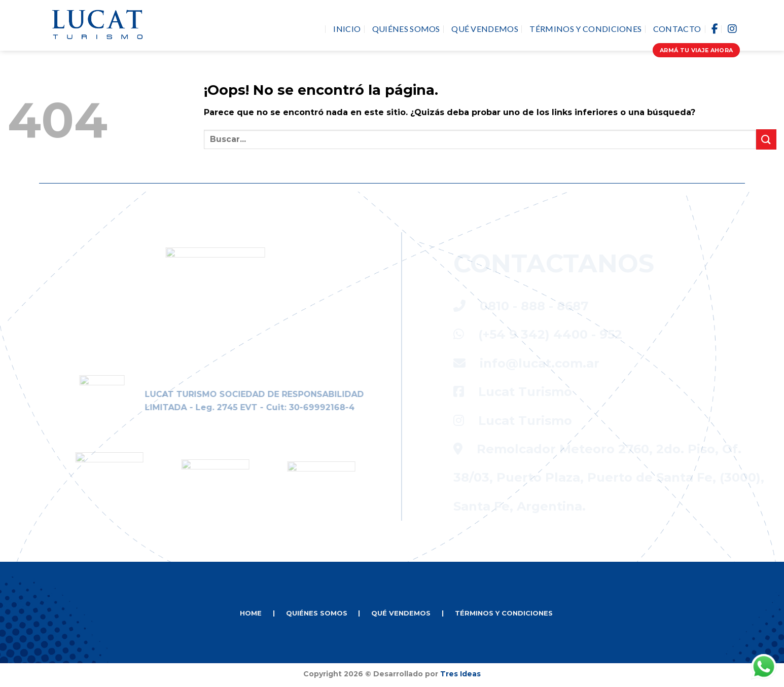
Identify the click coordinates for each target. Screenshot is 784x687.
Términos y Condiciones (585, 29)
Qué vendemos (485, 29)
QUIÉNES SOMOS (317, 613)
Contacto (677, 29)
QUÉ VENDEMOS (401, 613)
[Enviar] (766, 139)
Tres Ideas (460, 674)
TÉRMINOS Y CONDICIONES (504, 613)
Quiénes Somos (406, 29)
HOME (251, 613)
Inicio (347, 29)
